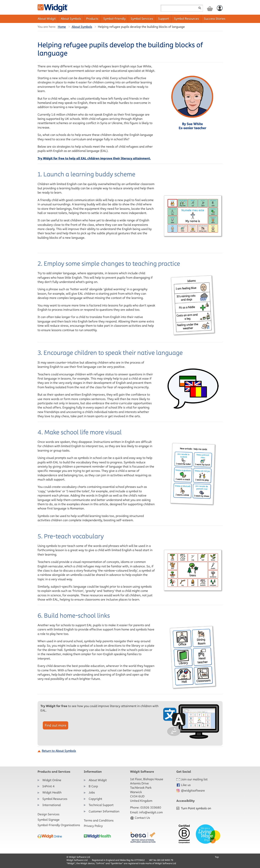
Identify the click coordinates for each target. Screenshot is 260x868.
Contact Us (140, 818)
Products (92, 19)
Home (62, 27)
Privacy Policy (93, 826)
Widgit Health (52, 792)
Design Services (48, 814)
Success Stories (215, 19)
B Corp (93, 786)
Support (164, 19)
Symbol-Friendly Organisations (59, 825)
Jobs (92, 792)
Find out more (56, 725)
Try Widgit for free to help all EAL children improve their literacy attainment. (94, 158)
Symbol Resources (186, 19)
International (52, 805)
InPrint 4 (48, 786)
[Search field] (182, 8)
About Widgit (47, 19)
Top (217, 857)
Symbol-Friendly (114, 19)
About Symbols (71, 19)
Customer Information (104, 811)
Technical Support (101, 805)
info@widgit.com (151, 812)
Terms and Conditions (99, 820)
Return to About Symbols (59, 751)
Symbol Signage (49, 820)
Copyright (95, 799)
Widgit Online (52, 780)
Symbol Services (142, 19)
